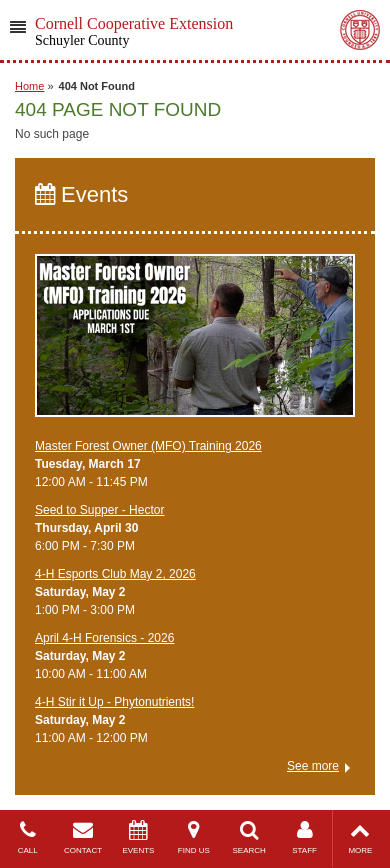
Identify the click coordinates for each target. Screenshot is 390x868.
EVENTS (138, 837)
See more (313, 766)
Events (81, 194)
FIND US (193, 837)
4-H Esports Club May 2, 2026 (115, 574)
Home (29, 86)
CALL (27, 837)
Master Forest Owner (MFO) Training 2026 (148, 446)
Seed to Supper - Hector (99, 510)
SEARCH (249, 837)
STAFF (304, 837)
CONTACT (82, 837)
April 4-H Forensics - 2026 (104, 638)
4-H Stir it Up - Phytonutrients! (114, 702)
